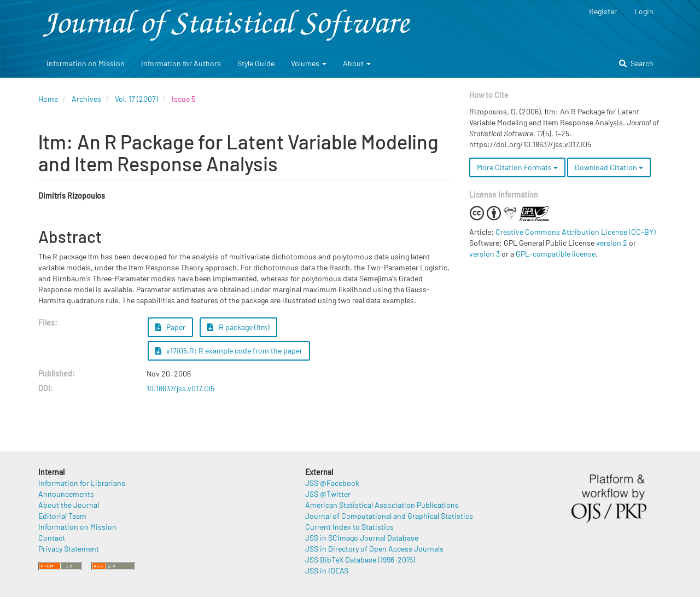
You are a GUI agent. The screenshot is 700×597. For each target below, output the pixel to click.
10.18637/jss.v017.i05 (180, 388)
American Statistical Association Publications (382, 505)
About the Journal (69, 505)
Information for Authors (181, 63)
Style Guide (256, 63)
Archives (86, 99)
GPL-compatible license (556, 254)
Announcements (66, 494)
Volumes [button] (309, 63)
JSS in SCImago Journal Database (362, 538)
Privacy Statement (69, 549)
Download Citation (609, 167)
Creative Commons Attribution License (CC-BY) (576, 232)
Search (636, 63)
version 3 (485, 254)
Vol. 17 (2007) (136, 99)
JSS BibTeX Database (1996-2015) (360, 560)
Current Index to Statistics (349, 527)
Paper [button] (171, 327)
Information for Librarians (82, 483)
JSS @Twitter (328, 494)
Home (48, 99)
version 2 (612, 243)
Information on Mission (86, 63)
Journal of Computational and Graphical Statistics (389, 516)
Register (603, 11)
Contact (52, 538)
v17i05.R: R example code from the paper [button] (229, 350)
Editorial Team (62, 516)
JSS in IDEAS (327, 570)
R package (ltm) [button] (238, 327)
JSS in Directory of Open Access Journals (374, 549)
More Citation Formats (517, 167)
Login (644, 11)
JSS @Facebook (332, 483)
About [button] (357, 63)
